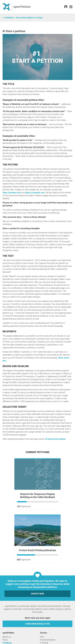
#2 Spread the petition (55, 439)
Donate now (38, 594)
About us (7, 637)
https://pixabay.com (12, 193)
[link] (71, 7)
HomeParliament (48, 640)
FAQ (42, 637)
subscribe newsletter (38, 624)
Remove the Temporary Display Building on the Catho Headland (38, 495)
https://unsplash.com (35, 193)
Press (5, 640)
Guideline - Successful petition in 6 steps (24, 18)
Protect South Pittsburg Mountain (38, 550)
